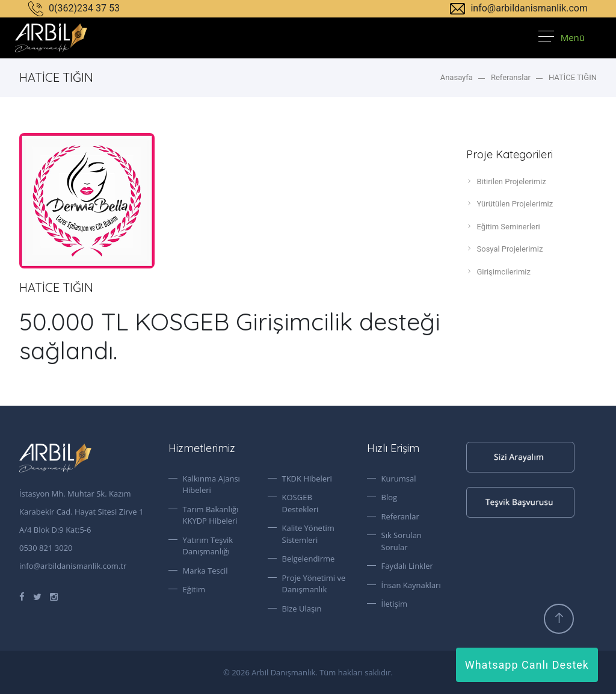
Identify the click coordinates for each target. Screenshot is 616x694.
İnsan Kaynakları (411, 585)
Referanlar (400, 516)
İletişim (395, 604)
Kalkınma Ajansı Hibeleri (211, 485)
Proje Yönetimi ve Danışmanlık (314, 584)
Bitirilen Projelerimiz (506, 181)
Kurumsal (399, 479)
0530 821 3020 (46, 548)
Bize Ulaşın (302, 609)
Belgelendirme (309, 559)
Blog (390, 497)
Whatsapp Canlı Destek (527, 665)
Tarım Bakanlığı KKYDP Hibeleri (211, 515)
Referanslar (511, 77)
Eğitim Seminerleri (503, 226)
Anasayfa (457, 77)
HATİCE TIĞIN (573, 77)
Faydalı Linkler (407, 566)
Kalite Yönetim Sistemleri (308, 534)
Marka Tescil (205, 571)
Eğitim (194, 589)
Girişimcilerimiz (498, 271)
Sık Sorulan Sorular (402, 541)
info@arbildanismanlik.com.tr (73, 566)
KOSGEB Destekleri (300, 503)
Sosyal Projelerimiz (505, 249)
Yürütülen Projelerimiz (510, 203)
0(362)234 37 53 (74, 8)
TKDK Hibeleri (307, 479)
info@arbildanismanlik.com (519, 8)
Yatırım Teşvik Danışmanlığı (208, 546)
